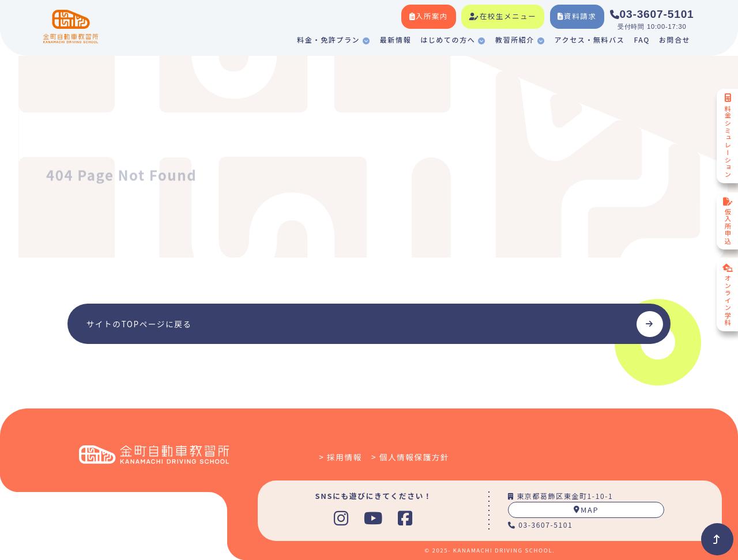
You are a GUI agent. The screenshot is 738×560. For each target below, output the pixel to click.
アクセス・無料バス (590, 39)
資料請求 (577, 16)
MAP (586, 510)
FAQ (641, 39)
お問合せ (675, 39)
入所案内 (429, 16)
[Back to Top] (717, 539)
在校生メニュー (503, 16)
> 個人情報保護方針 (410, 457)
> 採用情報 (340, 457)
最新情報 (396, 39)
